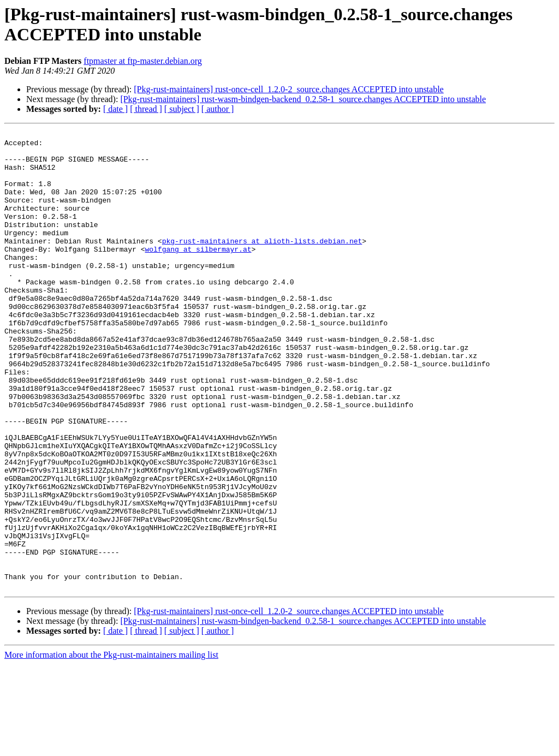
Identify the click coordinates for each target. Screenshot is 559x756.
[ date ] (115, 109)
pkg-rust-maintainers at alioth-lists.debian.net (262, 264)
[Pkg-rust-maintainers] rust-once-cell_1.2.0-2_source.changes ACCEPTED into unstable (289, 89)
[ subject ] (182, 109)
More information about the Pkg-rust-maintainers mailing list (111, 746)
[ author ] (218, 109)
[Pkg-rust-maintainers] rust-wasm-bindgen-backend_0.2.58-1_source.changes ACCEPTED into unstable (303, 99)
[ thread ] (146, 109)
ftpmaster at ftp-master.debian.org (143, 61)
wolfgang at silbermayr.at (198, 273)
